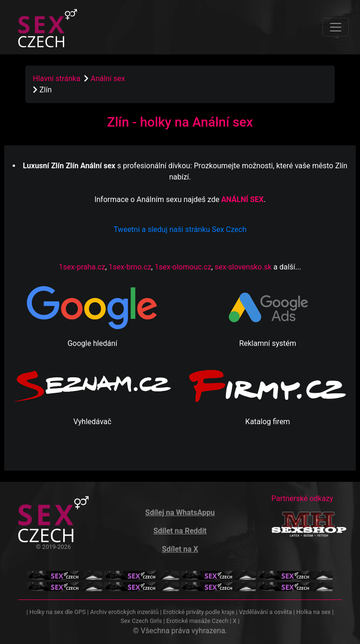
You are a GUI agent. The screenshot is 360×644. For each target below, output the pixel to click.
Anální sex (109, 79)
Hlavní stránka (56, 79)
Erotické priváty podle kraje (199, 612)
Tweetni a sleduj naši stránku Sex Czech (180, 229)
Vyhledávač (92, 422)
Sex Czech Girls (141, 621)
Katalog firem (267, 422)
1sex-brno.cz (130, 267)
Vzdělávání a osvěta (266, 612)
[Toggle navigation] (336, 27)
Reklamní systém (268, 343)
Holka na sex (313, 612)
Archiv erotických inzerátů (124, 612)
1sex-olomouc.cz (183, 267)
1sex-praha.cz (82, 267)
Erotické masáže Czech (197, 621)
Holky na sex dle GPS (58, 612)
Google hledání (92, 343)
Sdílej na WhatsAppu (180, 513)
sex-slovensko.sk (243, 267)
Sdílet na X (180, 549)
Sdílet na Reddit (180, 531)
